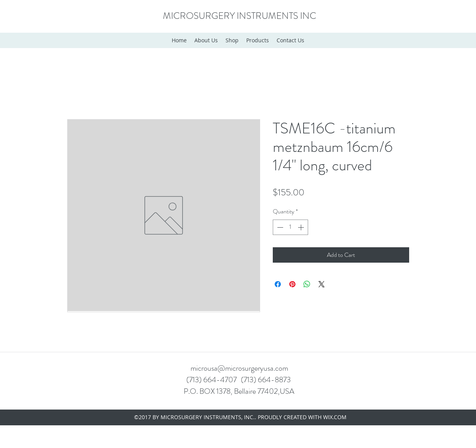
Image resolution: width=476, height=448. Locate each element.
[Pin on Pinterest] (292, 284)
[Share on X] (322, 284)
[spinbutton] (290, 227)
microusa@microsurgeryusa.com (239, 368)
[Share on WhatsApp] (307, 284)
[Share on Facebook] (278, 284)
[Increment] (302, 227)
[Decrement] (279, 227)
